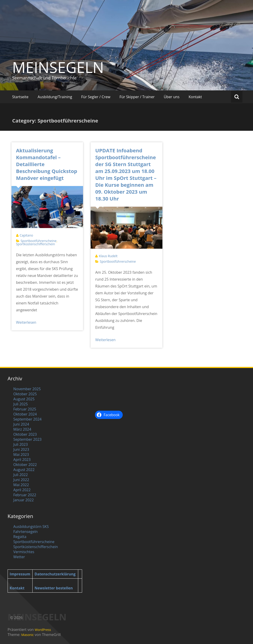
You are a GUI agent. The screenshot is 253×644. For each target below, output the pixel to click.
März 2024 (22, 429)
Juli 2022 (21, 475)
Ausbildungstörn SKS (31, 527)
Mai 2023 (21, 454)
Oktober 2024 (25, 414)
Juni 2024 (21, 424)
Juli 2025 (21, 404)
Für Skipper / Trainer (137, 97)
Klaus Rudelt (108, 256)
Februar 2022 (25, 495)
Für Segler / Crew (96, 97)
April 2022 (22, 490)
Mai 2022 (21, 485)
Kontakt (195, 97)
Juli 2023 (21, 444)
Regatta (20, 537)
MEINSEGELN (58, 67)
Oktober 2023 (25, 434)
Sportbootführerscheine (39, 241)
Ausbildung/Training (55, 97)
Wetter (19, 557)
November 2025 (27, 389)
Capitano (26, 235)
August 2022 (24, 470)
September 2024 (27, 419)
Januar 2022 (24, 500)
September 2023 (27, 439)
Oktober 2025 (25, 394)
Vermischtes (24, 552)
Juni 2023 (21, 449)
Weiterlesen (26, 322)
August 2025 (24, 399)
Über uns (172, 97)
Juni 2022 (21, 480)
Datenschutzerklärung (55, 574)
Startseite (20, 97)
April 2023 (22, 460)
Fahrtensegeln (25, 532)
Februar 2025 (25, 409)
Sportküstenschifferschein (36, 244)
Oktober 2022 (25, 465)
